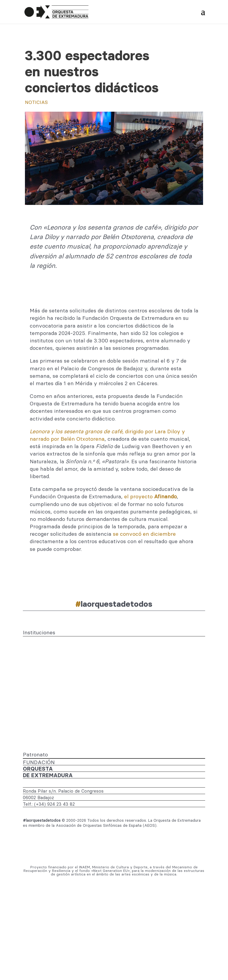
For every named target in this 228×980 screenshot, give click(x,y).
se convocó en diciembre (144, 534)
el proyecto (150, 496)
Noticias (36, 102)
